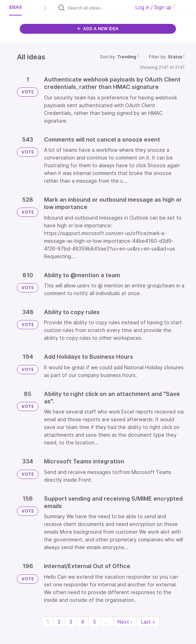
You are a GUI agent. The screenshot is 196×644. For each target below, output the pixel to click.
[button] (45, 8)
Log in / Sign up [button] (155, 7)
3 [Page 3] (71, 622)
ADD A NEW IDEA (98, 29)
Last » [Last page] (148, 622)
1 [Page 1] (48, 622)
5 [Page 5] (94, 622)
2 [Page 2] (59, 622)
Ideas (15, 7)
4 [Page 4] (83, 622)
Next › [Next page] (125, 622)
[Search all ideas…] (97, 8)
